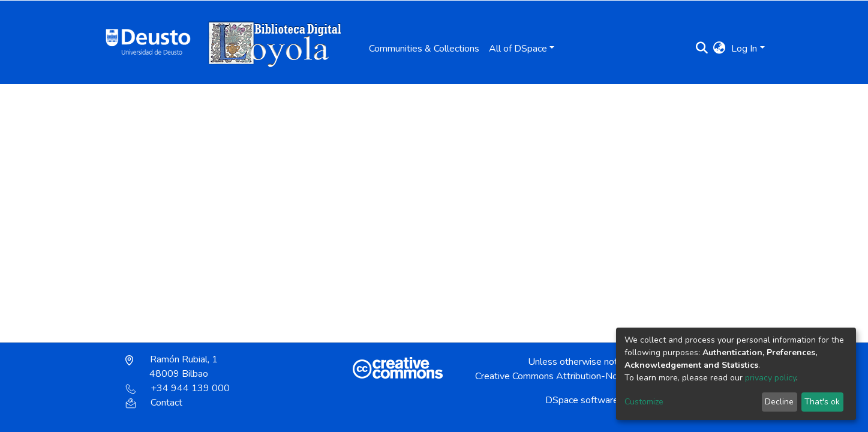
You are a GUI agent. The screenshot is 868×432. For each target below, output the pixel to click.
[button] (719, 49)
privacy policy (771, 378)
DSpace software (582, 400)
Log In (744, 49)
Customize (644, 402)
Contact (154, 403)
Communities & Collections (424, 49)
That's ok (822, 402)
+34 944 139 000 (178, 388)
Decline (779, 402)
